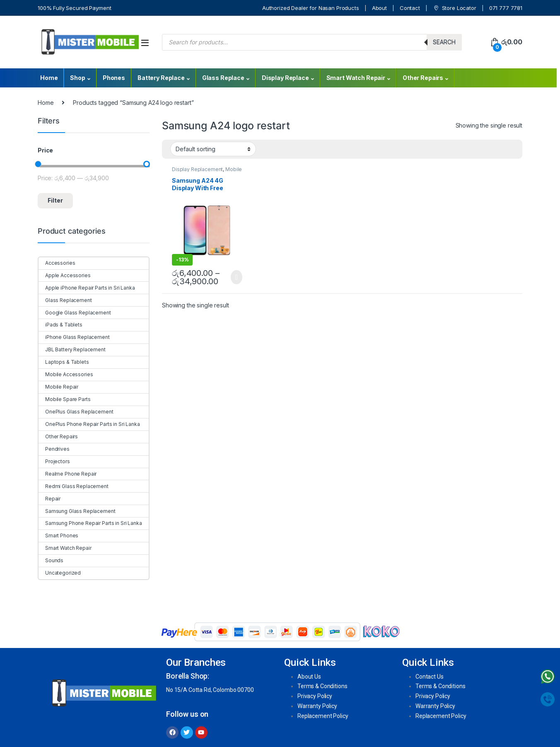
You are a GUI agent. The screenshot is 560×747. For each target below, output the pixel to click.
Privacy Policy (315, 696)
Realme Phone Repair (68, 474)
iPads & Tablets (60, 325)
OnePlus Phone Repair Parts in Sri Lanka (89, 424)
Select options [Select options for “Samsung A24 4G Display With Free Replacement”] (236, 277)
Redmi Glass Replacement (74, 486)
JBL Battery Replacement (72, 349)
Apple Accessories (65, 275)
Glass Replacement (65, 300)
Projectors (54, 461)
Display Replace (285, 78)
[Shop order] (213, 149)
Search (444, 42)
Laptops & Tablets (64, 362)
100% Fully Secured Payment (74, 8)
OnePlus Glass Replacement (76, 412)
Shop (77, 78)
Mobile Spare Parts (64, 399)
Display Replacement (197, 169)
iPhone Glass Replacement (74, 337)
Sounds (51, 560)
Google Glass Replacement (75, 313)
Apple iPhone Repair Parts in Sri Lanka (87, 288)
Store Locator (455, 8)
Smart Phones (58, 535)
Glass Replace (223, 78)
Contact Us (430, 677)
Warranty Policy (317, 706)
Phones (114, 78)
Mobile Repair (58, 387)
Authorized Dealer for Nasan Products (311, 8)
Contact (410, 8)
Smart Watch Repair (356, 78)
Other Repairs (423, 78)
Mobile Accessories (66, 374)
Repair (49, 499)
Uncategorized (60, 573)
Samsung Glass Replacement (77, 511)
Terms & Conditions (322, 686)
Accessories (57, 263)
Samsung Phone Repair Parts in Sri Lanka (90, 523)
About (379, 8)
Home (49, 78)
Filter (55, 200)
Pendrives (54, 449)
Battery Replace (161, 78)
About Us (309, 677)
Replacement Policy (323, 716)
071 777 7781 (506, 8)
